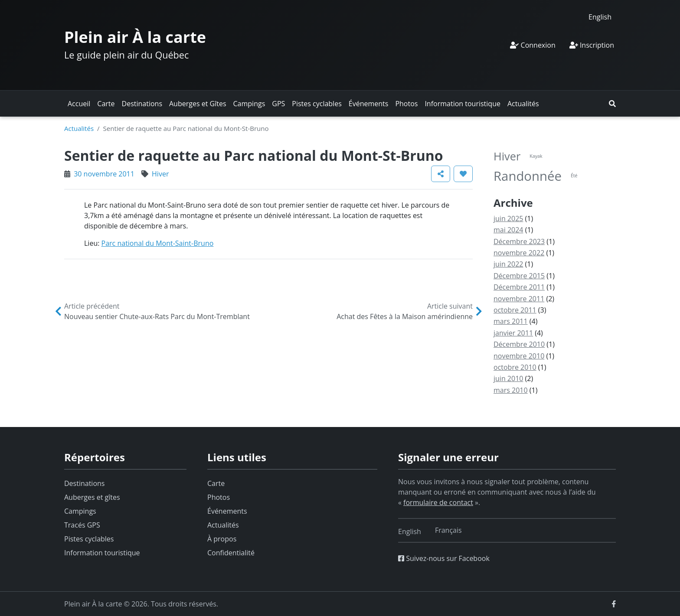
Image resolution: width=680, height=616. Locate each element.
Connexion (533, 45)
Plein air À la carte (135, 37)
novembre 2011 (519, 299)
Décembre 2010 (519, 344)
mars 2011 (511, 321)
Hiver (160, 174)
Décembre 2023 (519, 241)
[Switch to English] (600, 17)
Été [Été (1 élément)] (574, 176)
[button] (612, 104)
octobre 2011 (515, 310)
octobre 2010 (515, 367)
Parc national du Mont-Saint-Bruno (158, 243)
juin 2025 (508, 218)
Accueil (79, 104)
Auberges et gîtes (92, 497)
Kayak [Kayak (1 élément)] (536, 156)
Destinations (142, 104)
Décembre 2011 (519, 287)
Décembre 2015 (519, 276)
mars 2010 (511, 390)
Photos (406, 104)
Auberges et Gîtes (198, 104)
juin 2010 (508, 378)
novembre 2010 (519, 356)
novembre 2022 (519, 253)
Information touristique (463, 104)
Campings (249, 104)
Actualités (523, 104)
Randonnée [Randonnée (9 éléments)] (528, 176)
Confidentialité (231, 553)
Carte (106, 104)
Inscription (592, 45)
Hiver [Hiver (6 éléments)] (507, 156)
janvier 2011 (513, 333)
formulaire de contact (438, 502)
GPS (278, 104)
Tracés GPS (82, 525)
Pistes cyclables (317, 104)
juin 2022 (508, 264)
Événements (369, 104)
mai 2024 (508, 230)
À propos (222, 539)
